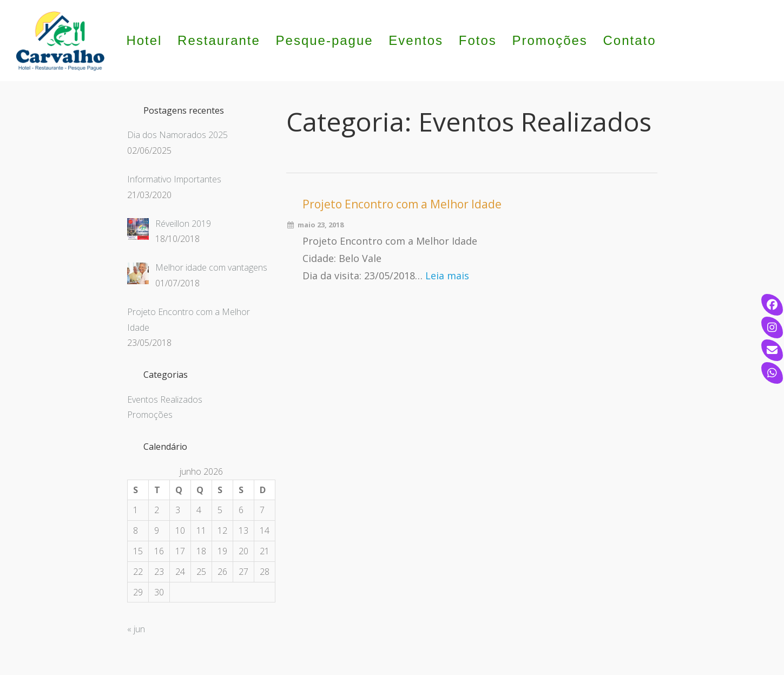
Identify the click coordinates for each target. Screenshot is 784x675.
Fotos (478, 40)
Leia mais (447, 276)
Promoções (549, 40)
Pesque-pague (325, 40)
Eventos (416, 40)
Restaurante (219, 40)
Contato (630, 40)
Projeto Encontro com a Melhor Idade (402, 204)
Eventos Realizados (165, 399)
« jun (136, 629)
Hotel (144, 40)
